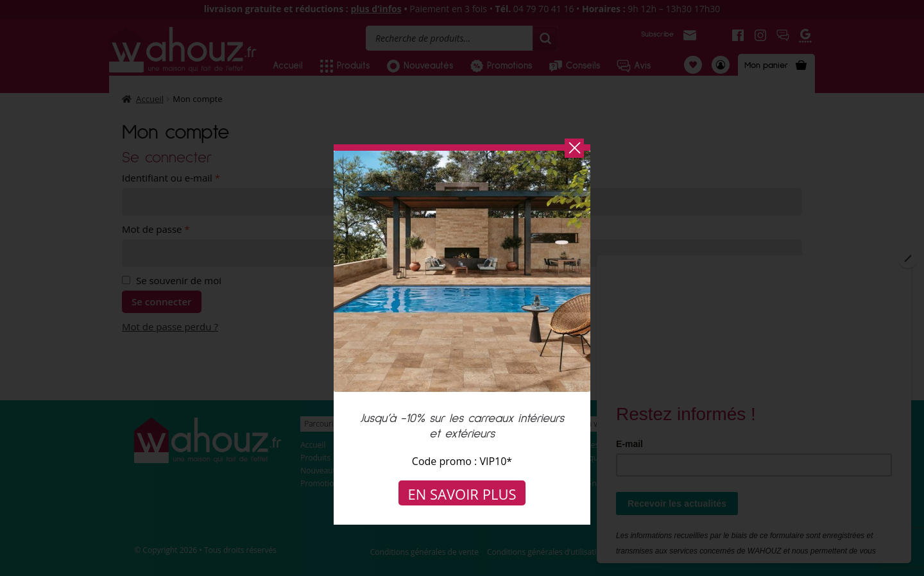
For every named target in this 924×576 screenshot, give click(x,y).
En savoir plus (462, 494)
